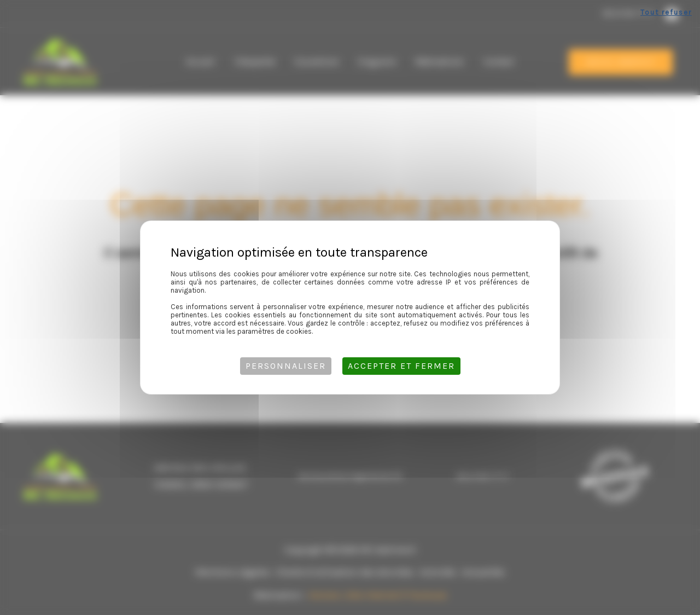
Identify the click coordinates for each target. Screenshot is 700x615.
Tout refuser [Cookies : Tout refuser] (666, 12)
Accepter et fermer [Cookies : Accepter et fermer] (401, 366)
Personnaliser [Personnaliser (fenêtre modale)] (286, 366)
